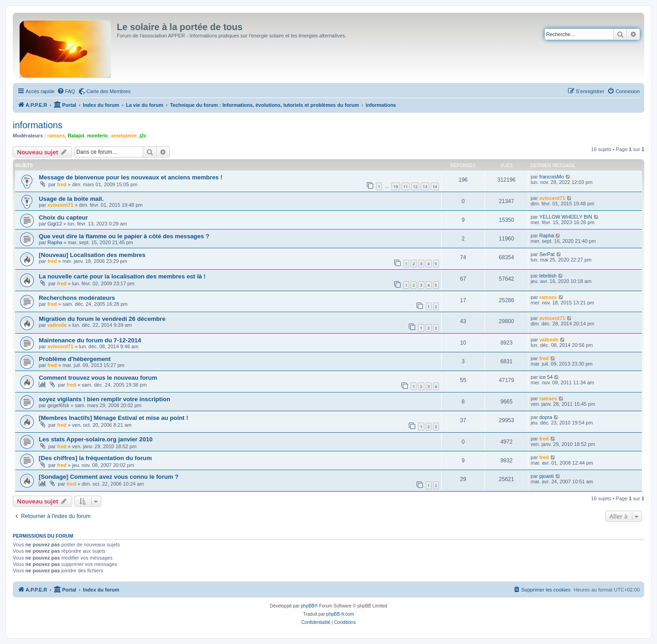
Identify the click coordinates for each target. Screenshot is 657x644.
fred (62, 184)
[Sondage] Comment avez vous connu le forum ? (109, 477)
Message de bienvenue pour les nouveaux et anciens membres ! (130, 177)
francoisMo (552, 177)
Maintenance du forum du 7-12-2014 (90, 340)
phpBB (308, 606)
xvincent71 (60, 205)
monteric (98, 136)
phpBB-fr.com (340, 614)
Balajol (76, 136)
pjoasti (547, 476)
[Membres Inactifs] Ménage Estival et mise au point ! (114, 418)
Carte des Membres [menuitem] (109, 91)
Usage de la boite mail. (71, 199)
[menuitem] (66, 91)
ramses (56, 136)
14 (435, 186)
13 (425, 186)
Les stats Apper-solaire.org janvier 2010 (96, 439)
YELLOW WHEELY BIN (566, 217)
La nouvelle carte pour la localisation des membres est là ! (122, 276)
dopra (546, 417)
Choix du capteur (63, 217)
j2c (143, 136)
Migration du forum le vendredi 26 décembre (102, 319)
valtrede (57, 325)
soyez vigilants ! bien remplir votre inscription (104, 399)
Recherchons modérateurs (77, 298)
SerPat (547, 254)
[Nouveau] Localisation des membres (92, 255)
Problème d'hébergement (75, 359)
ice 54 (546, 377)
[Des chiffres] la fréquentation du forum (95, 458)
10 (396, 186)
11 (406, 186)
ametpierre (124, 136)
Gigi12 (55, 224)
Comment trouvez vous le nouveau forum (98, 378)
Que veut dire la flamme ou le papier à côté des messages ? (124, 236)
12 (415, 186)
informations (38, 125)
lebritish (548, 276)
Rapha (55, 242)
